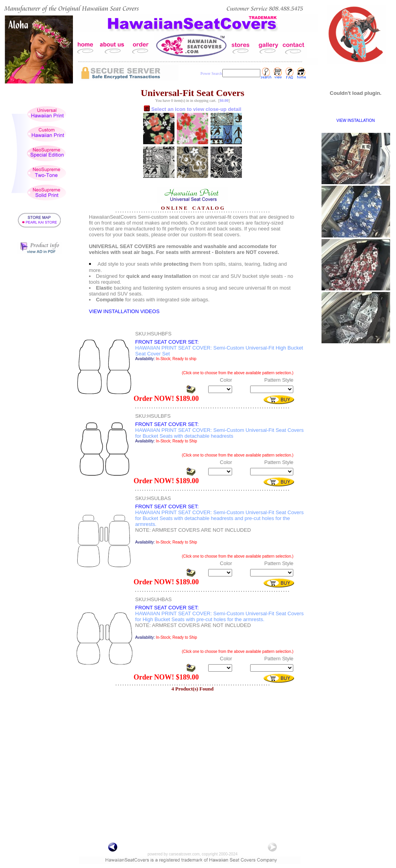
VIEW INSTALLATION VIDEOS (124, 311)
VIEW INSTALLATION (356, 121)
